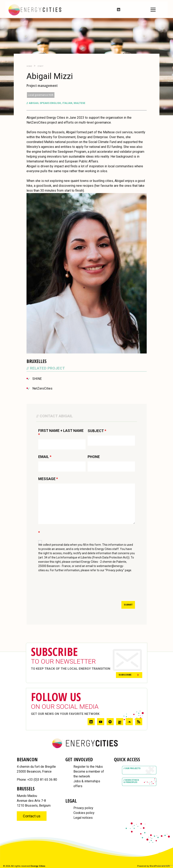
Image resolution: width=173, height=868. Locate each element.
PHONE (94, 457)
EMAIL (45, 457)
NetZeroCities (42, 388)
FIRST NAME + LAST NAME (61, 433)
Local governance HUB (41, 95)
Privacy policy (83, 808)
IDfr (168, 866)
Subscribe (125, 675)
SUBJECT (97, 431)
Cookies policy (84, 813)
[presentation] (69, 588)
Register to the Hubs (88, 767)
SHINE (37, 379)
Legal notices (83, 818)
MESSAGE (48, 479)
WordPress (155, 866)
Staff (40, 66)
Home (29, 66)
